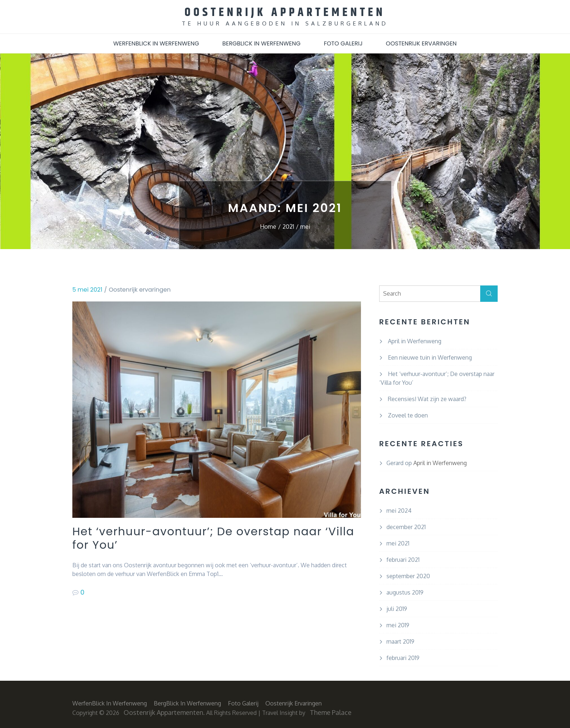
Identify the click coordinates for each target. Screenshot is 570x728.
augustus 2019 (405, 592)
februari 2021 (403, 559)
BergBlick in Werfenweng (262, 43)
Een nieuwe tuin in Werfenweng (430, 357)
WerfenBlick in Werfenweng (156, 43)
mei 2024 (399, 510)
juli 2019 (397, 608)
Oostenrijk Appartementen (285, 12)
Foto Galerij (343, 43)
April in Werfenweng (415, 341)
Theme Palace (331, 712)
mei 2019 (398, 625)
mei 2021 (398, 543)
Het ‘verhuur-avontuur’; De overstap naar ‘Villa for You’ (206, 539)
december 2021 (406, 527)
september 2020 (408, 576)
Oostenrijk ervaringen (421, 43)
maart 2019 (400, 641)
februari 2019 (403, 657)
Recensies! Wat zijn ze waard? (427, 399)
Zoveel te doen (408, 415)
